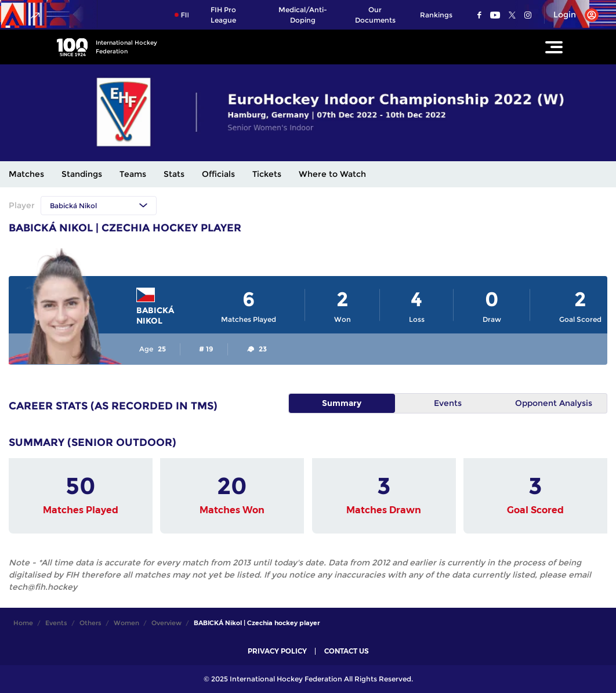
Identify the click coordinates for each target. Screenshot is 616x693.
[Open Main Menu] (554, 47)
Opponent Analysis (554, 403)
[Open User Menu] (572, 15)
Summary (342, 403)
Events (448, 403)
